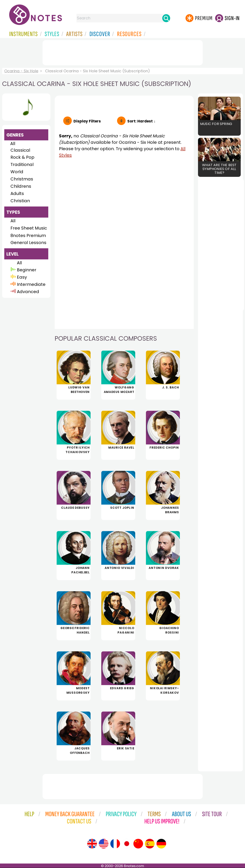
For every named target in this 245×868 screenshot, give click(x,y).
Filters (87, 121)
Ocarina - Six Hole (21, 71)
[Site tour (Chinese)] (138, 844)
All (13, 144)
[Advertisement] (123, 52)
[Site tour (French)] (115, 844)
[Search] (166, 18)
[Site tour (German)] (161, 844)
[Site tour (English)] (92, 844)
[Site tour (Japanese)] (127, 844)
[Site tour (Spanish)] (150, 844)
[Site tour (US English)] (104, 844)
